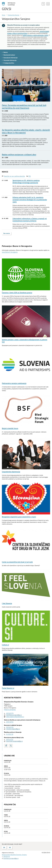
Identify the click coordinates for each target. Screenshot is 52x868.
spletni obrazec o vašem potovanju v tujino (36, 35)
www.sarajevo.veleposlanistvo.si (15, 717)
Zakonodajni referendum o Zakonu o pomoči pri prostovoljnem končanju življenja (30, 220)
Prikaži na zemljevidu (10, 710)
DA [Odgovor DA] (4, 847)
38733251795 (10, 727)
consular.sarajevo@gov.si (13, 729)
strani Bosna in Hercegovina (10, 252)
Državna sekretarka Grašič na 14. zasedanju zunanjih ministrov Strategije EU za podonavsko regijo (30, 200)
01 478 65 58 (10, 734)
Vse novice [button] (7, 233)
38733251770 (10, 713)
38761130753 (10, 722)
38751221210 (10, 740)
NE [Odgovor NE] (10, 847)
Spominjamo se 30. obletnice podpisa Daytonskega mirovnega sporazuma (26, 181)
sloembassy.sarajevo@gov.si (14, 715)
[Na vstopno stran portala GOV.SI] (9, 6)
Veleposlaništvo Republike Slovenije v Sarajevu (14, 855)
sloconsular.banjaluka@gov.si (14, 741)
